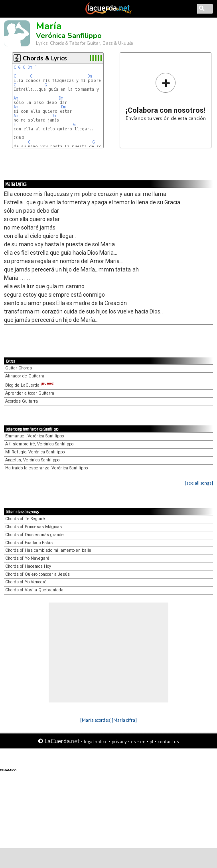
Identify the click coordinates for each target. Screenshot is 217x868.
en (143, 741)
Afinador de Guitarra (25, 376)
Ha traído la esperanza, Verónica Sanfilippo (46, 468)
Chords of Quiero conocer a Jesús (37, 574)
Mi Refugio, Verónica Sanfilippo (35, 452)
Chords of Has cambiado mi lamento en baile (48, 550)
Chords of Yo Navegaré (27, 558)
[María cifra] (124, 720)
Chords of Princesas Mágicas (34, 527)
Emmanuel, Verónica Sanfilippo (35, 436)
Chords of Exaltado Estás (29, 543)
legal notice (96, 741)
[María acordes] (96, 720)
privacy (119, 741)
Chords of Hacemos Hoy (28, 566)
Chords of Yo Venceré (26, 582)
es (133, 741)
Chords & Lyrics (45, 58)
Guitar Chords (19, 368)
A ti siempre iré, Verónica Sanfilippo (39, 444)
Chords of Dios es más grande (35, 535)
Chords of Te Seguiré (25, 519)
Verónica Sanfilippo (69, 36)
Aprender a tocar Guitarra (30, 393)
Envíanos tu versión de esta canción (166, 97)
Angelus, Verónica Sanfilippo (32, 460)
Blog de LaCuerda (30, 385)
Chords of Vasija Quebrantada (34, 590)
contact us (168, 741)
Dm (30, 67)
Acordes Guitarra (22, 401)
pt (152, 741)
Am (16, 98)
